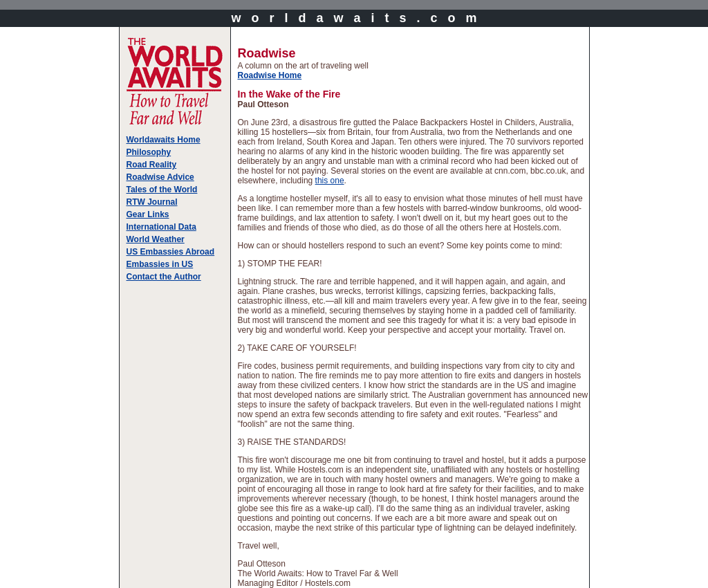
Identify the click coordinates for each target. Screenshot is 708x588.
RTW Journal (152, 202)
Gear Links (148, 214)
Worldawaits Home (164, 140)
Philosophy (149, 152)
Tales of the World (162, 190)
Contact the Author (164, 277)
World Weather (156, 239)
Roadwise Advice (160, 177)
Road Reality (152, 165)
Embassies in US (160, 264)
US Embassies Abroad (171, 252)
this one (330, 181)
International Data (161, 227)
